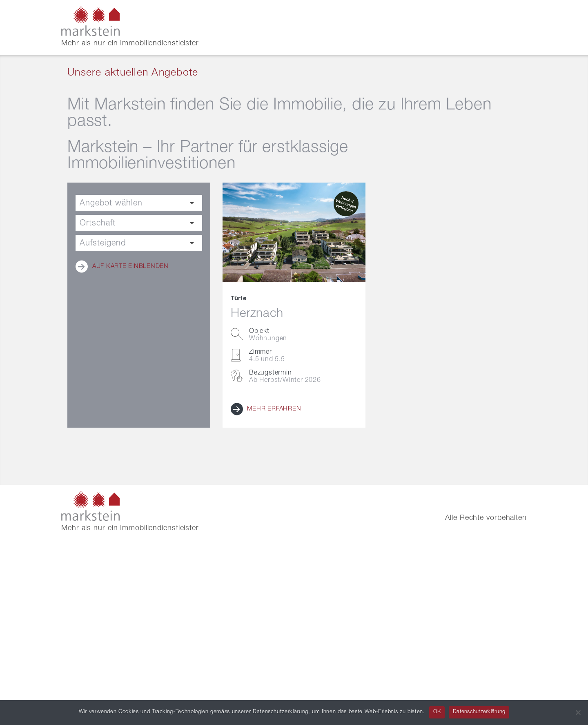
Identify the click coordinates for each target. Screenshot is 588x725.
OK (437, 712)
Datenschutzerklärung (479, 712)
